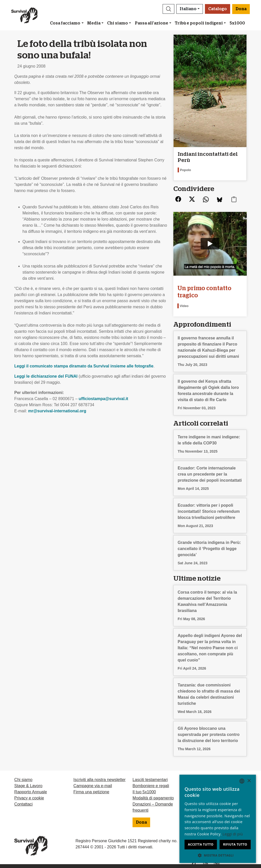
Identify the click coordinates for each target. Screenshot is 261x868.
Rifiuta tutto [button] (235, 844)
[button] (168, 9)
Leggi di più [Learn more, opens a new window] (233, 834)
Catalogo (218, 9)
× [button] (249, 781)
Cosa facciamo (65, 23)
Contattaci (23, 804)
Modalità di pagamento (153, 798)
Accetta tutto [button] (201, 844)
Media (94, 23)
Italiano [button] (188, 9)
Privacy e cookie (29, 798)
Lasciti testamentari (150, 780)
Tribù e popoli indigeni (199, 23)
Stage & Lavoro (28, 786)
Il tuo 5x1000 (144, 792)
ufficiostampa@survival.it (103, 399)
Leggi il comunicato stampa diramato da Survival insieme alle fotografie (84, 366)
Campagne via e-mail (93, 786)
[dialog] (218, 819)
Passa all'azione (152, 23)
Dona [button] (241, 9)
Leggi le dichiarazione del (46, 376)
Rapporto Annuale (31, 792)
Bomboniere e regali (151, 786)
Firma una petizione (91, 792)
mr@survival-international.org (57, 411)
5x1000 (237, 23)
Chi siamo (118, 23)
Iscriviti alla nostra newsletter (100, 780)
